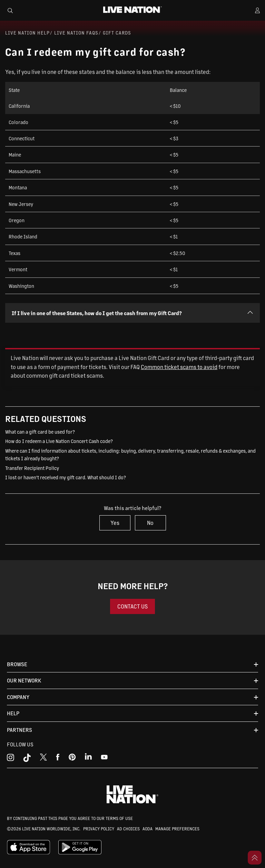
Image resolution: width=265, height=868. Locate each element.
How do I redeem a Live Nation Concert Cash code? (59, 441)
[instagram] (11, 759)
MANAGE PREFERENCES (177, 829)
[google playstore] (80, 853)
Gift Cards (117, 33)
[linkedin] (88, 759)
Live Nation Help (27, 33)
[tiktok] (27, 759)
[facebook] (58, 759)
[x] (43, 759)
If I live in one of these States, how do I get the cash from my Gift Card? (97, 313)
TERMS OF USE (119, 818)
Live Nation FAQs (76, 33)
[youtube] (72, 759)
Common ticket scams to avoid (179, 367)
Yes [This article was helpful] (115, 523)
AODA (148, 829)
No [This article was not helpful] (150, 523)
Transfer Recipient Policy (32, 468)
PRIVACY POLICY (99, 829)
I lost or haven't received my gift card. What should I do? (66, 477)
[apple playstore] (28, 853)
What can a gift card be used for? (40, 432)
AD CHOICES (128, 829)
